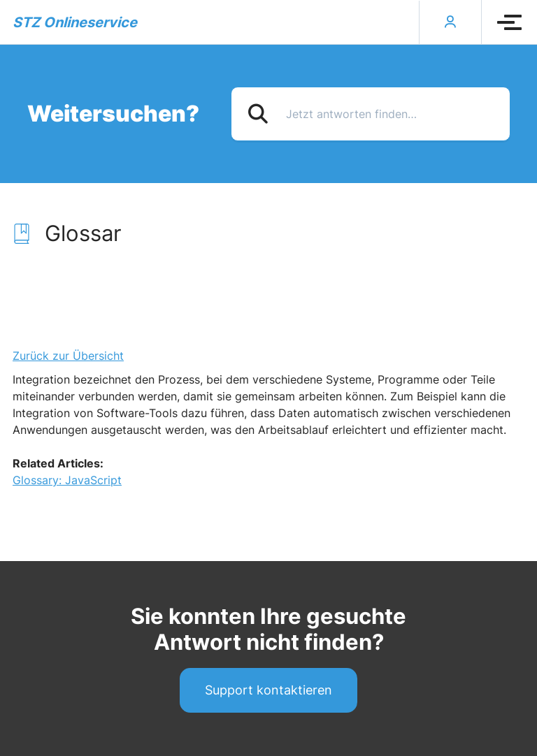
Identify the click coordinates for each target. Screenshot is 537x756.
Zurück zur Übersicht (68, 356)
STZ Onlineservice (75, 22)
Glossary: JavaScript (67, 480)
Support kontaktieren (268, 690)
